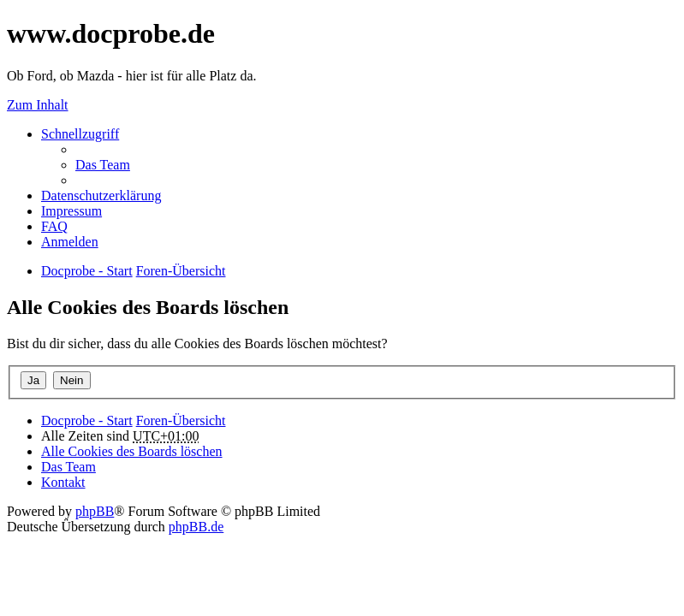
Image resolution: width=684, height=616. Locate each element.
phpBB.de (196, 527)
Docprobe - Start (87, 421)
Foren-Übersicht (181, 421)
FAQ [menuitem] (54, 226)
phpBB (95, 511)
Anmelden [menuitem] (70, 242)
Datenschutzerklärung (101, 195)
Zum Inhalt (38, 105)
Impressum (71, 211)
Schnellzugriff (80, 134)
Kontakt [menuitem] (63, 482)
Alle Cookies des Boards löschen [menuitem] (132, 451)
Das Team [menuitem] (103, 165)
